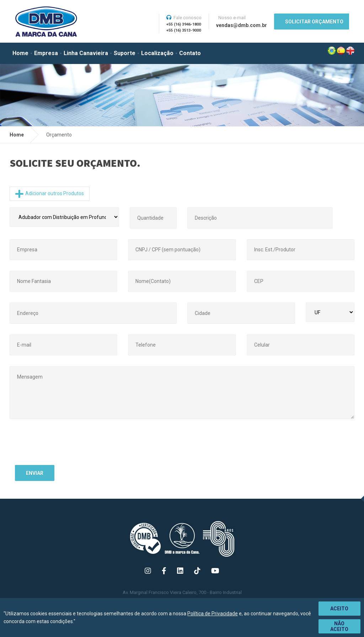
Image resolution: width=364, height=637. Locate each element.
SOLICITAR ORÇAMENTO (314, 22)
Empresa (46, 53)
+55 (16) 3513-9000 (184, 30)
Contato (190, 53)
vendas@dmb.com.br (242, 25)
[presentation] (69, 446)
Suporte (125, 53)
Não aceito (339, 626)
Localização (157, 53)
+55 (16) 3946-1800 (184, 24)
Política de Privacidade (213, 614)
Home (20, 53)
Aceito (339, 609)
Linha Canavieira (86, 53)
